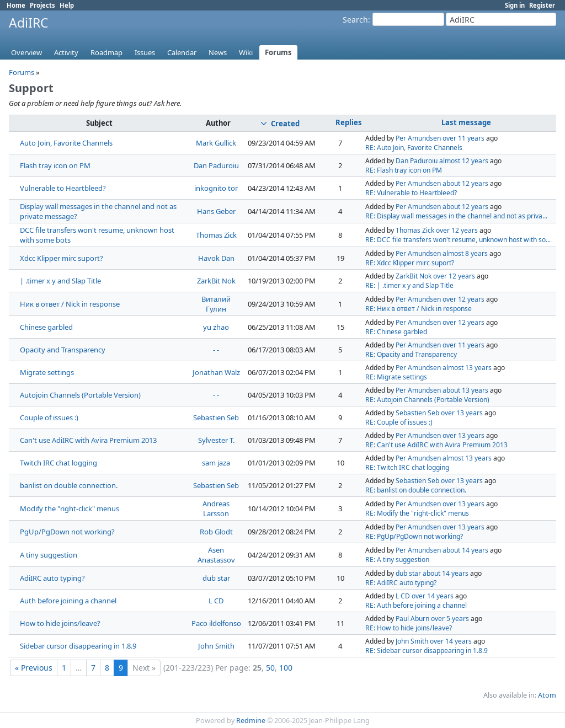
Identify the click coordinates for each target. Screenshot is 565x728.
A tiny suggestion (49, 555)
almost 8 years (465, 253)
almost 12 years (464, 161)
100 (286, 668)
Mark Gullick (216, 143)
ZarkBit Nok (216, 281)
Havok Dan (216, 258)
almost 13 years (467, 368)
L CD (216, 601)
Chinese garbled (46, 327)
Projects (42, 5)
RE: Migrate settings (396, 377)
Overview (26, 52)
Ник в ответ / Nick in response (70, 304)
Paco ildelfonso (216, 623)
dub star (216, 578)
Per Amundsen (418, 138)
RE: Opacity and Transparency (411, 354)
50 (270, 668)
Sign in (515, 5)
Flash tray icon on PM (55, 165)
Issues (145, 52)
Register (542, 5)
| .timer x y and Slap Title (60, 281)
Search (355, 20)
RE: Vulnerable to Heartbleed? (411, 193)
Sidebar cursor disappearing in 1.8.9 (78, 646)
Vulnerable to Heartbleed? (63, 188)
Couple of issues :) (49, 417)
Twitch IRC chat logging (58, 463)
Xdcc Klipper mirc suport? (62, 258)
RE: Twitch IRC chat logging (407, 467)
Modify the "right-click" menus (70, 508)
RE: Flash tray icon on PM (404, 170)
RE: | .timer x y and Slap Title (409, 285)
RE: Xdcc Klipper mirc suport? (410, 263)
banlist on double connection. (69, 485)
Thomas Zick (216, 235)
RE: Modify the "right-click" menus (417, 513)
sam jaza (216, 463)
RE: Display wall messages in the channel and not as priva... (456, 216)
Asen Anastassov (216, 555)
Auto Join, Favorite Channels (66, 143)
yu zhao (216, 327)
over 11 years (463, 138)
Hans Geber (216, 211)
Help (67, 5)
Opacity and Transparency (63, 350)
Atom (547, 695)
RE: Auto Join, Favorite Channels (414, 148)
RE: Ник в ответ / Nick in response (419, 309)
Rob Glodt (216, 532)
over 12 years (457, 230)
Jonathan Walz (216, 372)
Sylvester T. (216, 440)
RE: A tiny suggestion (397, 560)
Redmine (251, 721)
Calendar (182, 52)
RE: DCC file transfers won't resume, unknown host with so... (458, 240)
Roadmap (106, 52)
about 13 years (465, 390)
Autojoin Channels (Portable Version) (80, 395)
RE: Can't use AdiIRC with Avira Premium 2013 (436, 445)
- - (216, 350)
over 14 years (433, 596)
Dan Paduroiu (216, 165)
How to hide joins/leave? (60, 623)
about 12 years (465, 183)
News (218, 52)
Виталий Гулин (216, 304)
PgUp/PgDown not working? (67, 532)
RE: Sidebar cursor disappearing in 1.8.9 (427, 651)
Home (16, 5)
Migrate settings (47, 372)
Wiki (246, 52)
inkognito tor (216, 188)
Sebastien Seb (216, 417)
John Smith (216, 646)
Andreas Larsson (216, 508)
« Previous (34, 668)
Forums (278, 52)
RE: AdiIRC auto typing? (401, 583)
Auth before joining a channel (68, 601)
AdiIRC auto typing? (52, 578)
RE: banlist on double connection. (416, 490)
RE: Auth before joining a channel (416, 605)
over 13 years (462, 413)
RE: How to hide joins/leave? (409, 628)
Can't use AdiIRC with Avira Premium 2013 (88, 440)
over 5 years (450, 619)
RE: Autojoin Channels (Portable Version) (427, 400)
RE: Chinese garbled (396, 332)
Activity (66, 52)
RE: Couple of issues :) (399, 422)
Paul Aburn (412, 619)
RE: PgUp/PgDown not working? (414, 536)
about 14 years (465, 550)
